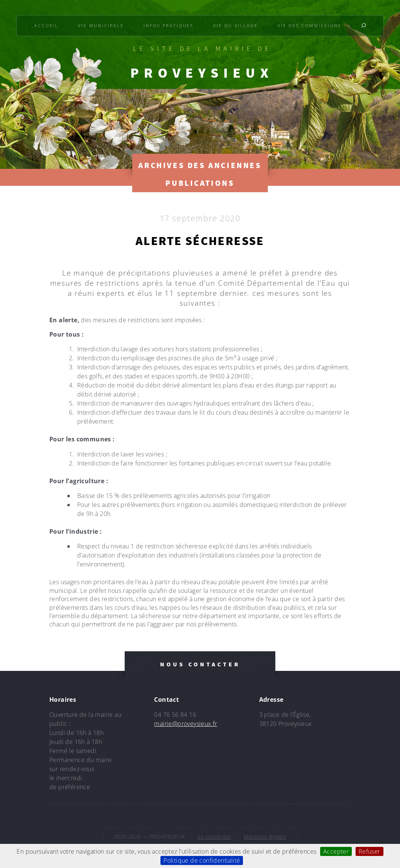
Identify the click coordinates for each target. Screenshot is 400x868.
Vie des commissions (309, 25)
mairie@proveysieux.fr (185, 724)
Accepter (336, 851)
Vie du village (235, 25)
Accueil (46, 25)
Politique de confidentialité (202, 860)
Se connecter (214, 837)
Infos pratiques (169, 25)
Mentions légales (265, 837)
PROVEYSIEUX (202, 73)
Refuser (369, 851)
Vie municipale (101, 25)
